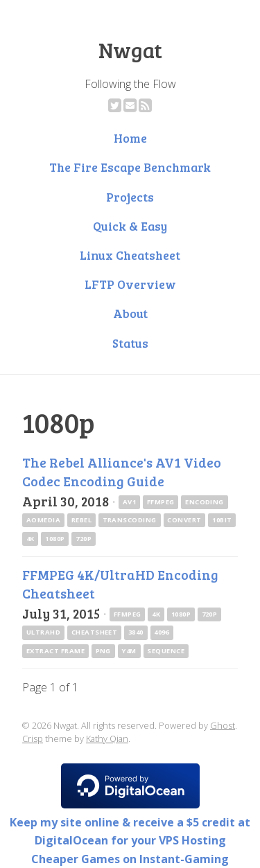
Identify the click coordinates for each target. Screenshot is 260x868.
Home (130, 138)
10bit (222, 520)
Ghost (223, 725)
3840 (136, 632)
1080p (55, 539)
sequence (166, 651)
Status (130, 343)
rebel (81, 520)
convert (184, 520)
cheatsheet (95, 632)
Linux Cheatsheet (130, 255)
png (103, 651)
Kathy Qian (107, 738)
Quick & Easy (130, 226)
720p (84, 539)
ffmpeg (161, 502)
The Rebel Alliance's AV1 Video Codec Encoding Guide (122, 471)
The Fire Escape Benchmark (130, 167)
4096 (162, 632)
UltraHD (43, 632)
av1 (129, 502)
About (130, 313)
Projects (130, 197)
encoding (205, 502)
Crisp (33, 738)
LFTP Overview (130, 284)
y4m (129, 651)
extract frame (55, 651)
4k (31, 539)
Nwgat (130, 50)
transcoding (130, 520)
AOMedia (43, 520)
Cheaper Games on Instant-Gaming (130, 859)
